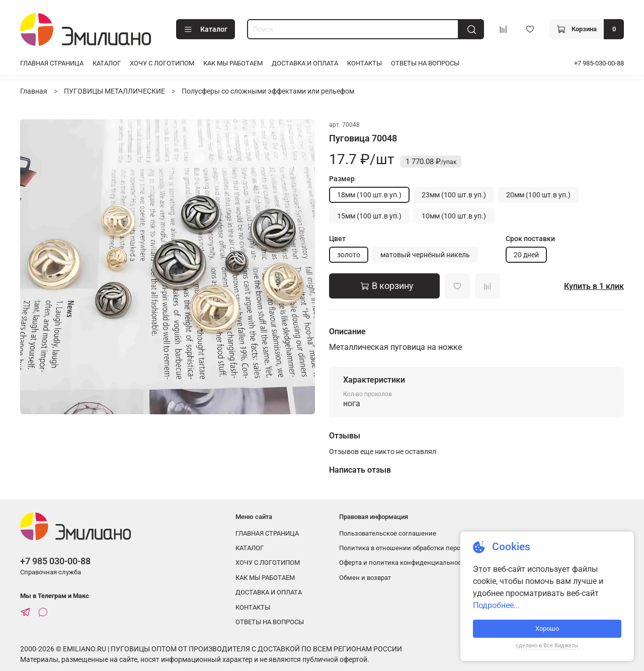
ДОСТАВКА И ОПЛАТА (305, 63)
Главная (34, 91)
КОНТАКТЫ (365, 63)
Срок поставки (530, 239)
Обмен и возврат (365, 578)
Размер (342, 179)
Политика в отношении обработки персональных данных (428, 548)
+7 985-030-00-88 (599, 63)
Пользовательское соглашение (388, 533)
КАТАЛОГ (107, 63)
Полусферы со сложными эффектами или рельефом (268, 91)
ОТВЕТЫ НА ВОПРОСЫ (425, 63)
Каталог (206, 30)
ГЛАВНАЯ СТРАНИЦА (52, 63)
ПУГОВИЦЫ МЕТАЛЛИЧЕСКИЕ (114, 91)
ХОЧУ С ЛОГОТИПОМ (162, 63)
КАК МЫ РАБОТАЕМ (233, 63)
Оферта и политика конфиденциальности (404, 563)
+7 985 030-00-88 (55, 561)
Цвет (337, 239)
